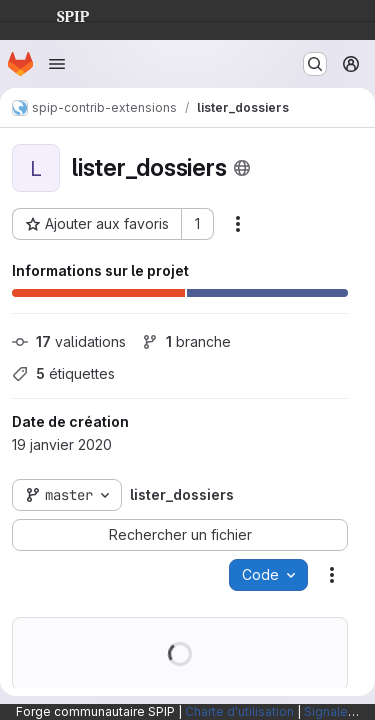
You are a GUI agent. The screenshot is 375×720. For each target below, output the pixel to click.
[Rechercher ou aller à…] (315, 64)
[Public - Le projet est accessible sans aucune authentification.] (242, 168)
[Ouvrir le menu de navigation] (57, 64)
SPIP (57, 14)
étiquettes (63, 373)
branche (186, 341)
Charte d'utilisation (239, 711)
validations (69, 341)
